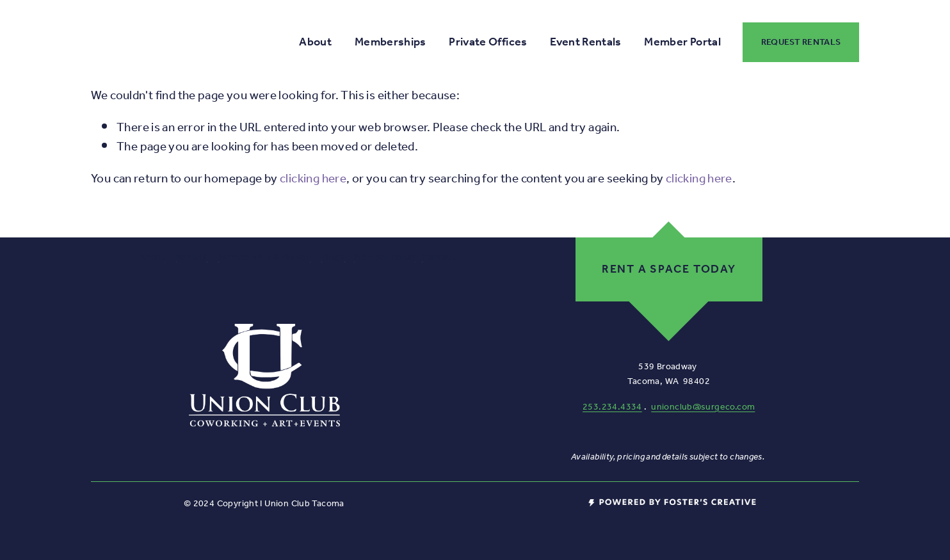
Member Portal (682, 42)
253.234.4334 (612, 407)
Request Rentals (801, 42)
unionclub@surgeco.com (703, 407)
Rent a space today (669, 269)
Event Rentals (586, 42)
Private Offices (488, 42)
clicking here (313, 179)
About (315, 42)
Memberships (390, 42)
